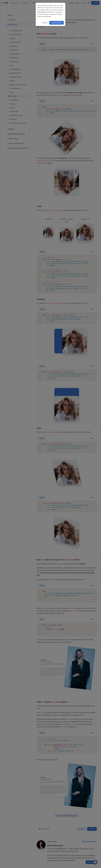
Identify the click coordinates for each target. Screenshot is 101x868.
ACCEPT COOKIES (57, 23)
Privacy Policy (41, 12)
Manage (45, 23)
